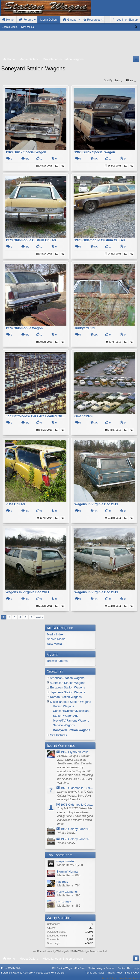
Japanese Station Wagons (67, 692)
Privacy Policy (114, 976)
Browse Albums (57, 661)
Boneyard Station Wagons (72, 730)
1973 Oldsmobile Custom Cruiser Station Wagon (75, 805)
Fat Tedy (62, 882)
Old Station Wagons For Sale (69, 971)
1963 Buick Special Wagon (26, 152)
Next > (39, 617)
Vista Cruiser (15, 504)
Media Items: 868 (69, 875)
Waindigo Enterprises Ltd (93, 951)
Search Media (10, 27)
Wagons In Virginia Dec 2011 (96, 504)
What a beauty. (67, 833)
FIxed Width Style (11, 971)
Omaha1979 (83, 416)
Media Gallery (49, 20)
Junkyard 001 (85, 328)
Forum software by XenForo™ (33, 976)
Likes (118, 80)
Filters (131, 80)
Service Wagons (64, 725)
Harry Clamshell (67, 892)
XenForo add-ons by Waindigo (50, 951)
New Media (28, 27)
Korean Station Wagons (66, 697)
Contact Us (124, 971)
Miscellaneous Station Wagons (70, 702)
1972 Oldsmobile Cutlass (75, 788)
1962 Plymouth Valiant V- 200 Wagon (75, 752)
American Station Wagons (67, 678)
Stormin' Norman (68, 872)
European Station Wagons (67, 687)
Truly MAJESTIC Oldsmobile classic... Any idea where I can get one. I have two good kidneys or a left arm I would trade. (75, 816)
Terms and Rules (95, 976)
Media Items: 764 (69, 885)
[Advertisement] (70, 44)
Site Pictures (58, 735)
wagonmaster (66, 861)
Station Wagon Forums (101, 971)
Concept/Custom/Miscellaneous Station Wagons (85, 711)
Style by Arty (132, 976)
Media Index (55, 634)
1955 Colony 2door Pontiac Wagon (75, 829)
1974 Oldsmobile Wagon (24, 328)
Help (136, 971)
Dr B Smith (64, 902)
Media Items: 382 (69, 906)
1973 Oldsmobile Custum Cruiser (31, 240)
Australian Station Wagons (67, 683)
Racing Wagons (64, 706)
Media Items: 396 (69, 895)
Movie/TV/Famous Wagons (71, 721)
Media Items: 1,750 (70, 865)
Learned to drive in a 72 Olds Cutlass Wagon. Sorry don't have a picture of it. (75, 796)
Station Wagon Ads (66, 716)
